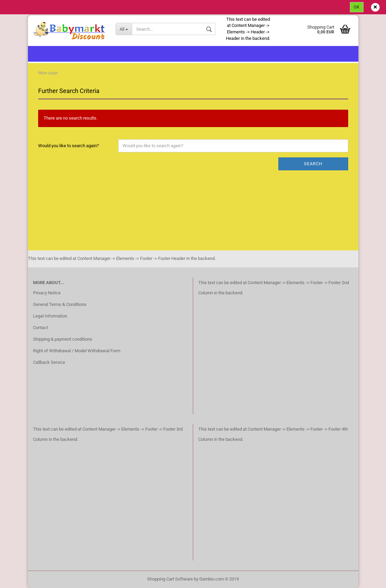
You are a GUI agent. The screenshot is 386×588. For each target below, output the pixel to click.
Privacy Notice (47, 293)
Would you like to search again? (68, 146)
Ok (357, 7)
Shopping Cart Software (170, 579)
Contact (41, 328)
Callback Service (49, 362)
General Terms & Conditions (60, 304)
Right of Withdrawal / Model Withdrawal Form (77, 351)
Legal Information (50, 316)
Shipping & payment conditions (63, 339)
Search (313, 164)
